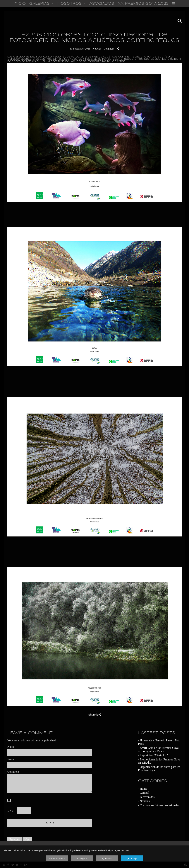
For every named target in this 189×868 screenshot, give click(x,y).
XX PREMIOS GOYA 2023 (143, 4)
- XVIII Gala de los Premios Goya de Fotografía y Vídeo (158, 749)
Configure (82, 859)
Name (11, 747)
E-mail (11, 759)
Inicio (20, 4)
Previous (15, 840)
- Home (142, 789)
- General (144, 793)
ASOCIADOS (102, 4)
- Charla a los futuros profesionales (159, 805)
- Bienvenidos (146, 797)
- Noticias (144, 801)
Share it (94, 715)
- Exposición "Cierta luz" (153, 755)
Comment (13, 772)
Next (27, 840)
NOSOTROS (69, 4)
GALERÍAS (39, 4)
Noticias (97, 49)
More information (57, 859)
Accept (132, 859)
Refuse (107, 859)
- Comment (108, 49)
